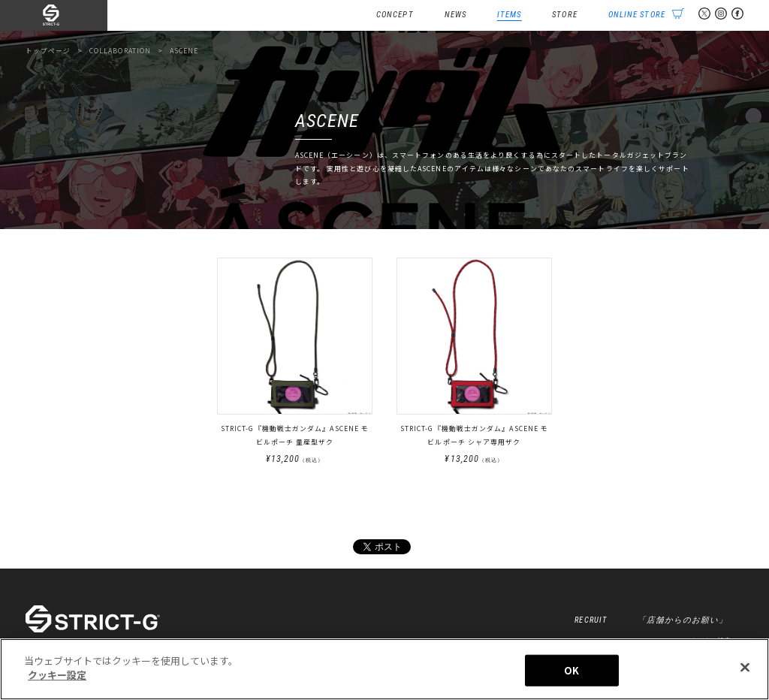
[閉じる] (745, 667)
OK (571, 670)
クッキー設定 (57, 675)
